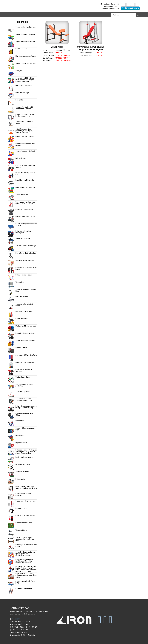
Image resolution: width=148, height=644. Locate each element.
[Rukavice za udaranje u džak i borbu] (11, 270)
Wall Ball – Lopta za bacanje (26, 246)
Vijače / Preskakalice (23, 377)
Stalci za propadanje (23, 392)
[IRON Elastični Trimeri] (11, 467)
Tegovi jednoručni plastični (25, 34)
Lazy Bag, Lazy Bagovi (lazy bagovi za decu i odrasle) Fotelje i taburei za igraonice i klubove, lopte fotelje (26, 569)
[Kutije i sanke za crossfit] (11, 460)
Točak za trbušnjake (23, 238)
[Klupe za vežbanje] (11, 95)
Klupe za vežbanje (22, 93)
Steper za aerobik (22, 195)
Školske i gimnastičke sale (25, 260)
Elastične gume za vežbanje (26, 56)
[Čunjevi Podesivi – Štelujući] (11, 154)
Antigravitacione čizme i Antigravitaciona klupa (24, 400)
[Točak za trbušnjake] (11, 241)
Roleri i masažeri (22, 319)
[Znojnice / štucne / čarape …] (11, 343)
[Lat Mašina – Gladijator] (11, 88)
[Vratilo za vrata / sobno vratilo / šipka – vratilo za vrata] (11, 540)
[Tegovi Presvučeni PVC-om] (11, 44)
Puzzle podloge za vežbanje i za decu (26, 225)
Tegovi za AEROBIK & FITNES (26, 63)
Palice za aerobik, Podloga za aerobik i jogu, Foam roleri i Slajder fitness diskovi (26, 452)
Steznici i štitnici (21, 348)
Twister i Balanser (22, 472)
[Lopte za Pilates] (11, 445)
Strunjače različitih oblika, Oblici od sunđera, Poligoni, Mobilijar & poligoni (25, 80)
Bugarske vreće (21, 508)
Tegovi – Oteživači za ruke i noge (25, 429)
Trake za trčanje (21, 530)
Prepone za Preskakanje (24, 523)
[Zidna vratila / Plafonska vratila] (11, 125)
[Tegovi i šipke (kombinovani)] (11, 30)
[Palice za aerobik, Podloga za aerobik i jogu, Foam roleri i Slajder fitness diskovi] (11, 453)
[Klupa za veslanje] (11, 300)
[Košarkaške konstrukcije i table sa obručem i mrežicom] (11, 489)
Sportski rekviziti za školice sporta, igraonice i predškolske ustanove (25, 554)
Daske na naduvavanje (24, 588)
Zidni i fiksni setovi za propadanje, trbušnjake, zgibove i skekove (24, 131)
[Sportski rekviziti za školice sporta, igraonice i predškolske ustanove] (11, 555)
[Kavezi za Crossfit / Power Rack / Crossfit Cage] (11, 117)
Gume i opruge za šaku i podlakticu (24, 385)
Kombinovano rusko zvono (25, 217)
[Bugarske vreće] (11, 511)
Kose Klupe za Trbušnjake (25, 180)
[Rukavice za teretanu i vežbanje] (11, 372)
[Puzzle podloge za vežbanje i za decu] (11, 227)
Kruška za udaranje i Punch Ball (25, 174)
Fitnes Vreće (20, 435)
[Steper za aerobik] (11, 197)
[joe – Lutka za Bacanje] (11, 314)
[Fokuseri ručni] (11, 161)
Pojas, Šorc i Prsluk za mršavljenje (23, 232)
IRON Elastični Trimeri (23, 464)
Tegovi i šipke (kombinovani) (26, 27)
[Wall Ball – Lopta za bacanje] (11, 249)
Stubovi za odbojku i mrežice (26, 501)
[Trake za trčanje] (11, 533)
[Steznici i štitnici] (11, 351)
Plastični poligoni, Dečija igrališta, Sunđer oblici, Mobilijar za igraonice (24, 561)
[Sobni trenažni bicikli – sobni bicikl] (11, 292)
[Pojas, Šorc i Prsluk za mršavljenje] (11, 234)
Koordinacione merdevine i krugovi (25, 144)
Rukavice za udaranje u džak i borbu (26, 268)
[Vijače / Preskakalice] (11, 380)
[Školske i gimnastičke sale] (11, 263)
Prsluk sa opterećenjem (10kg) (24, 414)
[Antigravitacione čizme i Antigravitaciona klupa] (11, 402)
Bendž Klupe (20, 100)
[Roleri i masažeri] (11, 321)
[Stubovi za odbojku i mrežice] (11, 504)
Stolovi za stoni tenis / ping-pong (26, 582)
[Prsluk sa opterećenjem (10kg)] (11, 416)
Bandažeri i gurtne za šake (25, 333)
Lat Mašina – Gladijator (24, 85)
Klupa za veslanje (22, 297)
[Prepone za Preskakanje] (11, 526)
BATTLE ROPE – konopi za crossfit (25, 166)
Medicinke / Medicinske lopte (26, 326)
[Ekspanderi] (11, 424)
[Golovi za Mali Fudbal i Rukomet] (11, 496)
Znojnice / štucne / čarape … (26, 341)
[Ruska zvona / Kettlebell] (11, 212)
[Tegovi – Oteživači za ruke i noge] (11, 431)
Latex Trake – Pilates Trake (25, 187)
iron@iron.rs (15, 619)
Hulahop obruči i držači (24, 275)
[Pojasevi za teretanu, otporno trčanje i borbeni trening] (11, 409)
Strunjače (19, 71)
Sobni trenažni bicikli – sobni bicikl (26, 290)
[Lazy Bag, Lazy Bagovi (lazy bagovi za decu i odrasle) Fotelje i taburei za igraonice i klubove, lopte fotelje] (11, 569)
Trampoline (20, 282)
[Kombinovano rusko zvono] (11, 219)
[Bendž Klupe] (11, 103)
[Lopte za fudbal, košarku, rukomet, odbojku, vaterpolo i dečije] (11, 577)
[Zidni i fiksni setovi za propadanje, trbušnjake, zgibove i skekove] (11, 132)
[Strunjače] (11, 73)
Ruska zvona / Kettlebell (24, 209)
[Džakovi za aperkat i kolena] (11, 518)
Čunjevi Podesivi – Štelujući (25, 151)
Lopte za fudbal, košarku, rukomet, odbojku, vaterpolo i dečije (26, 575)
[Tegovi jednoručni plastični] (11, 37)
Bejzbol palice (21, 479)
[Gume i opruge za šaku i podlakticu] (11, 387)
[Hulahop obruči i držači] (11, 278)
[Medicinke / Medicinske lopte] (11, 329)
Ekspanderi (20, 421)
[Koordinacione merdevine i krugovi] (11, 146)
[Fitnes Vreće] (11, 438)
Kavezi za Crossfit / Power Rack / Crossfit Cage (25, 115)
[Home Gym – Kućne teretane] (11, 256)
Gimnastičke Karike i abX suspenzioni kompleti (24, 108)
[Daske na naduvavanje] (11, 591)
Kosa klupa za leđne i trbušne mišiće (26, 546)
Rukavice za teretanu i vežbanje (24, 370)
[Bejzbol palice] (11, 482)
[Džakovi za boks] (11, 52)
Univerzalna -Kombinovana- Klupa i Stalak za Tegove (26, 203)
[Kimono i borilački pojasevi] (11, 365)
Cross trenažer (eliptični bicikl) (24, 305)
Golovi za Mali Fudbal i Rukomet (23, 494)
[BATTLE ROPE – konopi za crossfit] (11, 168)
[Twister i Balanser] (11, 475)
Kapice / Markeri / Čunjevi (25, 136)
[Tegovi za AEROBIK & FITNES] (11, 66)
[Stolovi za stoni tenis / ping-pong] (11, 584)
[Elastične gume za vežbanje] (11, 59)
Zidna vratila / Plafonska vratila (24, 123)
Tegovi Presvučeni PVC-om (25, 42)
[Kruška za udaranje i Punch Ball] (11, 176)
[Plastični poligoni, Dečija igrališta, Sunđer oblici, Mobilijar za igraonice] (11, 562)
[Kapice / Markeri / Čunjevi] (11, 139)
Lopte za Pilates (21, 443)
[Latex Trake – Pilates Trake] (11, 190)
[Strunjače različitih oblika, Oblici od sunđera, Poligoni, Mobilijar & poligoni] (11, 81)
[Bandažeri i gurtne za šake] (11, 336)
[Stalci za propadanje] (11, 394)
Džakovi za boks (21, 49)
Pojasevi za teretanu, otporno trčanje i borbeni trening (26, 407)
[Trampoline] (11, 285)
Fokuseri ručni (21, 158)
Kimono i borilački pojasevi (25, 362)
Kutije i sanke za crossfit (24, 457)
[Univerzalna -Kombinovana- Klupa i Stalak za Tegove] (11, 205)
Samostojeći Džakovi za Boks (26, 355)
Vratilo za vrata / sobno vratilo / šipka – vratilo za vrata (25, 539)
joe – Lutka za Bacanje (24, 311)
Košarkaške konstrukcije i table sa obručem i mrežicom (26, 487)
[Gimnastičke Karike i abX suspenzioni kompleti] (11, 110)
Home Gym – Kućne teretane (26, 253)
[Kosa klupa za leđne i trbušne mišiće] (11, 547)
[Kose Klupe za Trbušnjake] (11, 183)
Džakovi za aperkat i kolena (25, 516)
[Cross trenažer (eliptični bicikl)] (11, 307)
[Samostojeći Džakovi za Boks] (11, 358)
